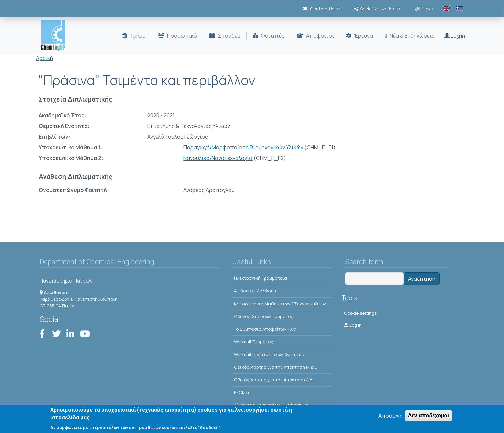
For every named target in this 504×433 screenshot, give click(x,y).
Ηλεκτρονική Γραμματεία (261, 278)
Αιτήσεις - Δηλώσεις (256, 291)
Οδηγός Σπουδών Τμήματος (264, 316)
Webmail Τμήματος (254, 342)
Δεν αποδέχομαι (428, 418)
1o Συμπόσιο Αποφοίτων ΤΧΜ (265, 329)
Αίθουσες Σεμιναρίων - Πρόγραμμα (271, 405)
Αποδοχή (390, 418)
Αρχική (45, 58)
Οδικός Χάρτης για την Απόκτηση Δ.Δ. (274, 380)
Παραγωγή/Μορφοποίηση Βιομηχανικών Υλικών (243, 147)
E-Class (242, 392)
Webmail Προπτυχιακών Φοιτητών (269, 354)
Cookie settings (360, 313)
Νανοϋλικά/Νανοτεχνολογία (218, 158)
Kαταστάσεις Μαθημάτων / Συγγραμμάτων (280, 304)
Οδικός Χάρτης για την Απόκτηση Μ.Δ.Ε (276, 367)
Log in (455, 36)
